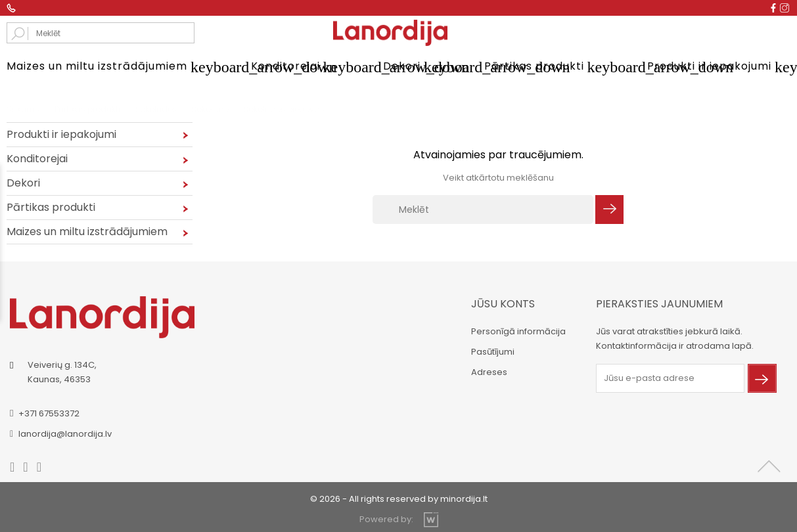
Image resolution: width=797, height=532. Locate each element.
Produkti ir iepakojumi (719, 67)
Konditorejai (301, 67)
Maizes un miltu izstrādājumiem (112, 67)
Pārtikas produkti (550, 67)
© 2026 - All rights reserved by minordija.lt (399, 499)
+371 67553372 (49, 413)
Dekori (417, 67)
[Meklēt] (483, 210)
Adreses (489, 372)
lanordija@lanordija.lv (65, 434)
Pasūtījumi (493, 352)
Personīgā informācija (518, 331)
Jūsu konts (503, 304)
